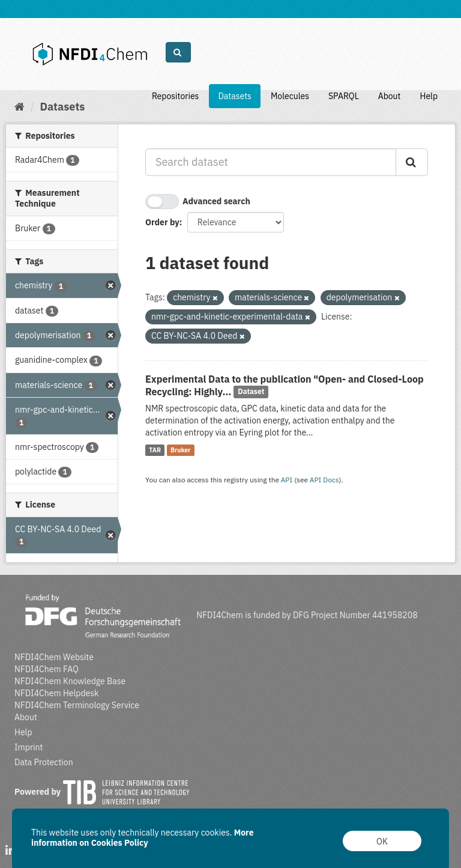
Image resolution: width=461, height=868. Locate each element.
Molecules (290, 96)
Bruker (180, 450)
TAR (155, 450)
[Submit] (412, 162)
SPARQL (344, 96)
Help (429, 96)
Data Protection (44, 762)
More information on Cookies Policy (143, 838)
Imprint (29, 747)
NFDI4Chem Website (54, 657)
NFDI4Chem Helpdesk (57, 693)
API (287, 480)
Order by (162, 222)
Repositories (176, 96)
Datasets (235, 96)
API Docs (324, 480)
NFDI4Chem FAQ (47, 669)
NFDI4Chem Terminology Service (77, 705)
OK (382, 842)
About (390, 96)
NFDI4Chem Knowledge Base (70, 681)
